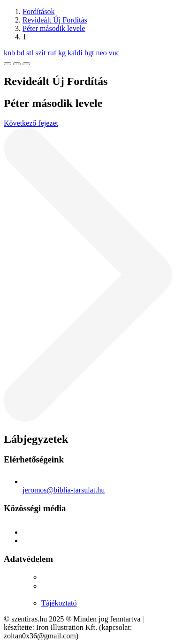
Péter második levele (54, 28)
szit (40, 53)
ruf (52, 53)
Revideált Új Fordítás (55, 20)
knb (9, 53)
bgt (89, 53)
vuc (114, 53)
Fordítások (38, 11)
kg (62, 53)
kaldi (75, 53)
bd (21, 53)
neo (101, 53)
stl (30, 53)
